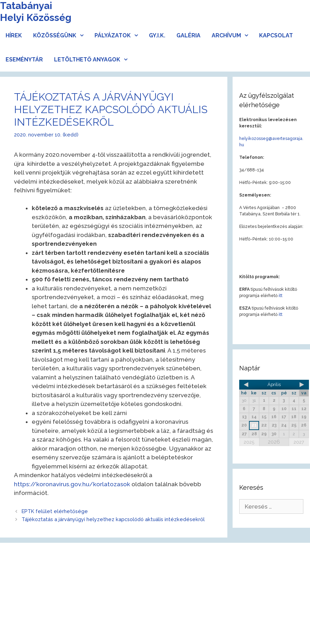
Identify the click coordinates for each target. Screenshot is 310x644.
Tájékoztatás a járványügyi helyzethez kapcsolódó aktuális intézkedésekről (113, 519)
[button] (83, 35)
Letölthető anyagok (93, 60)
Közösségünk (61, 35)
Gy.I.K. (157, 35)
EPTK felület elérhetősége (55, 511)
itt (281, 296)
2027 (299, 442)
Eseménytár (24, 60)
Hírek (14, 35)
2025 (249, 442)
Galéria (188, 35)
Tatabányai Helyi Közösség (36, 12)
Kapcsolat (276, 35)
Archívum (233, 35)
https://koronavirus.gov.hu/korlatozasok (72, 484)
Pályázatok (119, 35)
